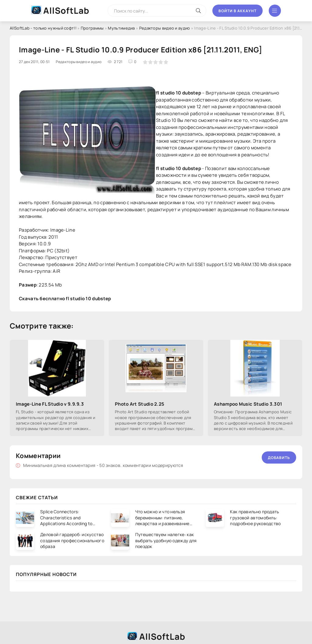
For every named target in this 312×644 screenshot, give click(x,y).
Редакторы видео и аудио (165, 28)
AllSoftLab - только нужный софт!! (43, 28)
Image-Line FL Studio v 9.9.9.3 (50, 404)
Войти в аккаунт (238, 11)
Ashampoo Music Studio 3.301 (248, 404)
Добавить (279, 458)
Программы (92, 28)
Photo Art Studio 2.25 (140, 404)
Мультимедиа (121, 28)
